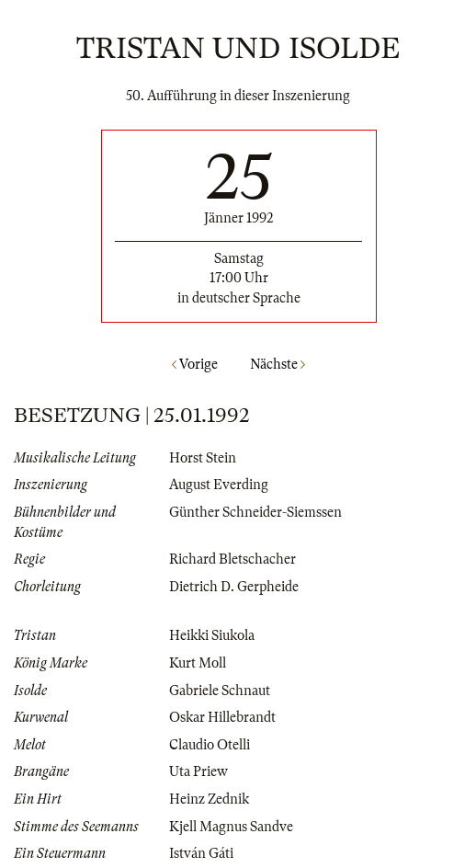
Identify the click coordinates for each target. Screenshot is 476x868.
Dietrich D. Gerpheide (234, 587)
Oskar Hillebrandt (222, 717)
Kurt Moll (198, 663)
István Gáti (201, 853)
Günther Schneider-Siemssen (255, 512)
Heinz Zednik (209, 799)
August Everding (219, 485)
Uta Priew (198, 771)
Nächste (278, 364)
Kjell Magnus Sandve (231, 827)
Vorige (195, 364)
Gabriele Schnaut (220, 691)
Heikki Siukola (212, 635)
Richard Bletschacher (232, 559)
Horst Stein (203, 458)
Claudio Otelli (210, 745)
